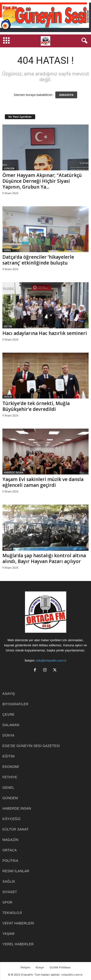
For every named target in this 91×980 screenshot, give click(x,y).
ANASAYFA (66, 95)
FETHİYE (10, 777)
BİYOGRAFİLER (15, 704)
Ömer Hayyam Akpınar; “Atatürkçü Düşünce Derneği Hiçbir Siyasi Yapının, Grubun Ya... (42, 181)
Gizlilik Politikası (60, 967)
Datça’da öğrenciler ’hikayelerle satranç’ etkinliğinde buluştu (38, 260)
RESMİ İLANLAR (16, 871)
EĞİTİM (8, 326)
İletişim (25, 967)
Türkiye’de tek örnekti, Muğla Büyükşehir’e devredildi (36, 406)
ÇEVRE (8, 714)
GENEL (7, 250)
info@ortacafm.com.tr (51, 660)
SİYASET (10, 892)
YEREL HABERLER (18, 944)
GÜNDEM (9, 168)
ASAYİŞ (9, 694)
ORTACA (10, 850)
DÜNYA (8, 735)
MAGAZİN (10, 840)
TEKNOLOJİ (12, 913)
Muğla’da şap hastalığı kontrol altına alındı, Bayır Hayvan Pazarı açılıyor (44, 558)
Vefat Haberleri (18, 923)
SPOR (7, 902)
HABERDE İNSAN (13, 473)
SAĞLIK (8, 397)
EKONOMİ (11, 767)
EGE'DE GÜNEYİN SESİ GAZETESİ (31, 746)
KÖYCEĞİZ (12, 819)
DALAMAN (11, 725)
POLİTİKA (10, 861)
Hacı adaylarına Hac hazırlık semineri (45, 333)
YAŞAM (8, 934)
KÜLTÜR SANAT (16, 829)
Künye (40, 967)
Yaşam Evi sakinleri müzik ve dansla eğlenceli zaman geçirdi (43, 482)
